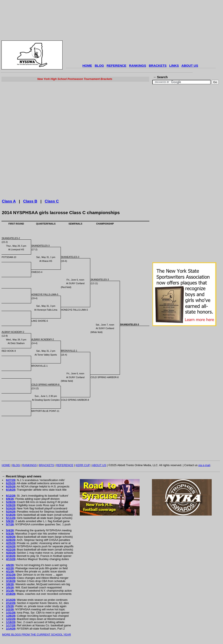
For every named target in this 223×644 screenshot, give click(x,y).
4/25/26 (11, 543)
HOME (87, 66)
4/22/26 (11, 550)
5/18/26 (11, 515)
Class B (30, 201)
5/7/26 (10, 524)
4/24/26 (11, 546)
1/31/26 (11, 613)
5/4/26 (10, 530)
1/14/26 (11, 629)
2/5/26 (10, 606)
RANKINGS (138, 66)
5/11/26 (11, 518)
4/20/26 (11, 553)
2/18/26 (11, 594)
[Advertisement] (141, 32)
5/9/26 (10, 521)
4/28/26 (11, 540)
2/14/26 (11, 600)
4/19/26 (11, 556)
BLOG (99, 66)
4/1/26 (10, 571)
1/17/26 (11, 625)
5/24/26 (11, 508)
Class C (52, 201)
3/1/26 (10, 591)
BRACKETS (158, 66)
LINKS (174, 66)
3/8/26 (10, 584)
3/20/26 (11, 578)
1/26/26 (11, 616)
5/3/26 (10, 534)
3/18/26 (11, 581)
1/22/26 (11, 619)
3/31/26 (11, 575)
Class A (9, 201)
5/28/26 (11, 502)
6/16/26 (11, 490)
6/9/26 (10, 499)
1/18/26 (11, 622)
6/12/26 (11, 496)
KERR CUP (83, 465)
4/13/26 (11, 559)
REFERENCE (117, 66)
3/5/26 (10, 587)
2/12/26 (11, 603)
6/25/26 (11, 483)
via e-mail (204, 465)
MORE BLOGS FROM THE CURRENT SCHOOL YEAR (36, 635)
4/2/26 (10, 568)
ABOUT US (190, 66)
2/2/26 (10, 609)
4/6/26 (10, 565)
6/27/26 (11, 480)
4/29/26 (11, 537)
